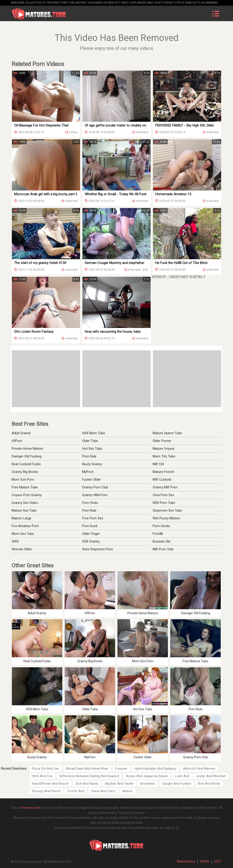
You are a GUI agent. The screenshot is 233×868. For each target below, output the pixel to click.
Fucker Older (91, 480)
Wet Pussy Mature (166, 518)
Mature (127, 791)
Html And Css (42, 776)
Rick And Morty (209, 784)
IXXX (15, 541)
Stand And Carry (103, 791)
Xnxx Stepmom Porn (98, 549)
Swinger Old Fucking (27, 456)
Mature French (163, 472)
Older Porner (162, 441)
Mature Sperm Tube (167, 433)
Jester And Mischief (211, 776)
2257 (218, 861)
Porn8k (158, 534)
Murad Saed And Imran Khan (87, 769)
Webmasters (186, 861)
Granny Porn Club (95, 487)
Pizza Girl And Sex (45, 769)
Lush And (182, 776)
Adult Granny (21, 433)
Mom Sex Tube (23, 534)
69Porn (17, 441)
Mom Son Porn (23, 480)
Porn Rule (89, 456)
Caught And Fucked (176, 784)
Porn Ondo (90, 503)
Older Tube (90, 441)
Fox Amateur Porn (25, 526)
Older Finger (91, 534)
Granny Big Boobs (25, 472)
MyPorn (88, 472)
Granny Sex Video (25, 503)
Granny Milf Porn (165, 487)
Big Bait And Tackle (119, 784)
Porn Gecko (161, 526)
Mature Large (22, 518)
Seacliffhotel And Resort (50, 784)
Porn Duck (90, 526)
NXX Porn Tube (164, 503)
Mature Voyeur (164, 449)
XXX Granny (91, 541)
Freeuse (121, 769)
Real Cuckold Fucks (26, 464)
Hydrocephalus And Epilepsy (155, 769)
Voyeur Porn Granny (27, 495)
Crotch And (76, 791)
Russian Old (161, 541)
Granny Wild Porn (95, 495)
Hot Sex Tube (92, 449)
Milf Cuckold (162, 480)
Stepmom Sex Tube (167, 510)
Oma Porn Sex (163, 495)
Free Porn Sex (93, 518)
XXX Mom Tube (94, 433)
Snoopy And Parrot (46, 791)
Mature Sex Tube (24, 510)
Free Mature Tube (25, 487)
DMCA (205, 861)
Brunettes (148, 784)
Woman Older (22, 549)
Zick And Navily (87, 784)
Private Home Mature (27, 449)
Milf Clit (158, 464)
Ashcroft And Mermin (199, 769)
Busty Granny (92, 464)
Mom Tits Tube (164, 456)
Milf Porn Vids (163, 549)
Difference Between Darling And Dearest (89, 776)
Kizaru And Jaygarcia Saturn (147, 776)
